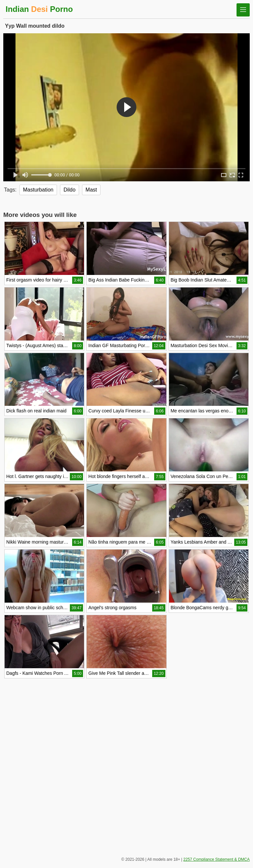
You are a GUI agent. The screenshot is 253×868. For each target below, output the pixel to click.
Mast (91, 190)
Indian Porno (39, 9)
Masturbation (38, 190)
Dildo (70, 190)
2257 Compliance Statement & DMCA (217, 859)
